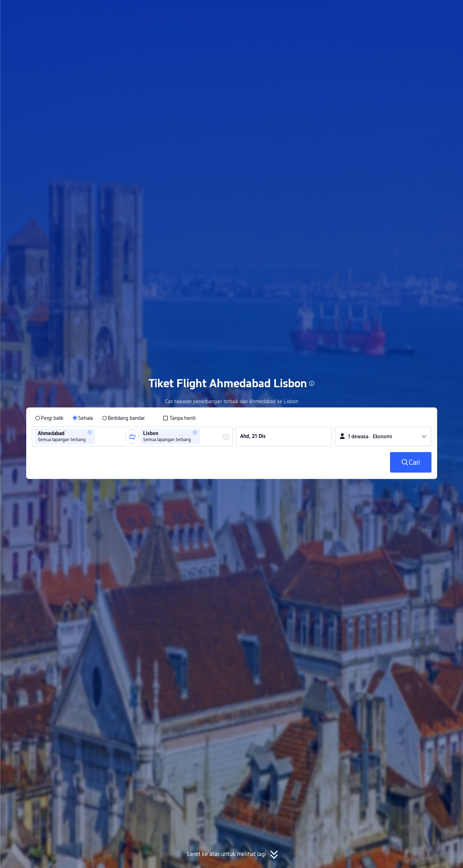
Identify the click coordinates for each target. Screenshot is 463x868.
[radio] (49, 418)
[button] (403, 12)
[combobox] (99, 436)
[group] (81, 436)
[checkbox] (179, 418)
